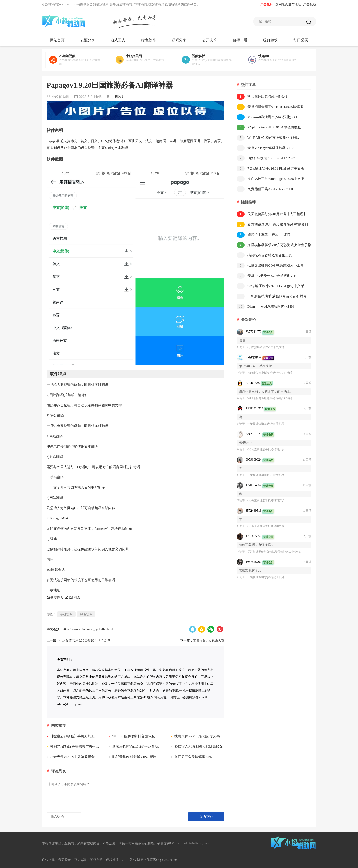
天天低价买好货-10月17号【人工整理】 (272, 214)
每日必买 (301, 40)
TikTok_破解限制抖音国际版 (132, 736)
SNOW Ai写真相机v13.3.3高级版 (197, 747)
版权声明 (96, 860)
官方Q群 (80, 860)
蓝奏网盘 (55, 598)
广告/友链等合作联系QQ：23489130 (152, 860)
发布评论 (206, 817)
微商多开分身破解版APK (192, 757)
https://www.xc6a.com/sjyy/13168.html (88, 629)
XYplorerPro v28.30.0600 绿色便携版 (269, 127)
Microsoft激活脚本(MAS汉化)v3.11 (268, 117)
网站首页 (57, 40)
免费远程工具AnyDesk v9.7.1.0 (265, 189)
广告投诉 (267, 4)
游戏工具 (118, 40)
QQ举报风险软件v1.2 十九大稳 (266, 347)
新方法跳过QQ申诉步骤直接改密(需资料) (273, 224)
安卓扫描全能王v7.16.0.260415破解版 (270, 107)
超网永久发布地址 (288, 4)
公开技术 (209, 40)
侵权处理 (112, 860)
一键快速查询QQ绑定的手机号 (266, 424)
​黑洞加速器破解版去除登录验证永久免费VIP (274, 552)
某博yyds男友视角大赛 (209, 641)
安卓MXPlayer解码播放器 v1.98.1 (267, 148)
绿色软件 (149, 40)
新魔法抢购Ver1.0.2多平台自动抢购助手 (136, 747)
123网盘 (73, 598)
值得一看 (240, 40)
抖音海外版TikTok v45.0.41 (262, 97)
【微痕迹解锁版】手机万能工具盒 (73, 736)
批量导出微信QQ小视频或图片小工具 (270, 266)
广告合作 (48, 860)
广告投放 (310, 4)
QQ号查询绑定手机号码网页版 (266, 449)
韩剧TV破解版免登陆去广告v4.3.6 (73, 747)
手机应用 (118, 97)
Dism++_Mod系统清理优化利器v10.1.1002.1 (265, 307)
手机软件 (66, 614)
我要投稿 (65, 860)
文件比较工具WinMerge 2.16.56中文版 (270, 179)
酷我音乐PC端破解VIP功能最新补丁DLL (136, 757)
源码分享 (179, 40)
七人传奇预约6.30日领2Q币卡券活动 (85, 641)
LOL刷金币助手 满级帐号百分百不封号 (271, 296)
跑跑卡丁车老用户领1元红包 (263, 235)
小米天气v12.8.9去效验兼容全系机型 (73, 757)
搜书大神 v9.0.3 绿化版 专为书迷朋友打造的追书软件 (198, 736)
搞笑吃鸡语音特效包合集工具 (264, 255)
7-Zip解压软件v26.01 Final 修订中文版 (270, 169)
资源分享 (88, 40)
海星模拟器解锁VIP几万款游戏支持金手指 (274, 245)
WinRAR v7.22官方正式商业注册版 (268, 138)
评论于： (242, 347)
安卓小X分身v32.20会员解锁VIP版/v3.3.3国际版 (266, 276)
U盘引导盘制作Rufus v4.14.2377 (266, 158)
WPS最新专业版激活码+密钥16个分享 (270, 373)
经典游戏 (270, 40)
